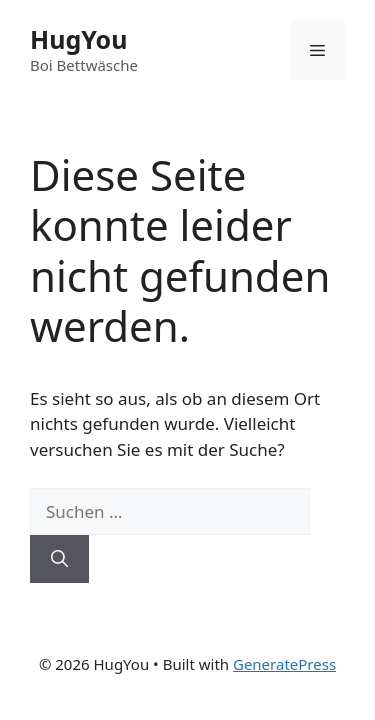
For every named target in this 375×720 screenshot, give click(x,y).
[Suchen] (59, 559)
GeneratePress (284, 664)
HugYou (78, 39)
